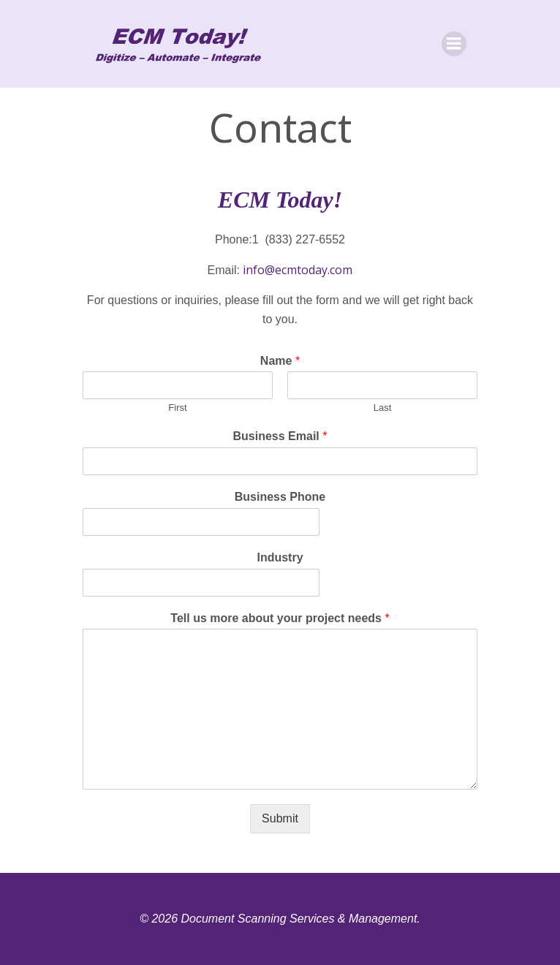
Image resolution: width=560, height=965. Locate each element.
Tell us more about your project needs (280, 618)
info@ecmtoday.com (298, 270)
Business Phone (280, 497)
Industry (280, 557)
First (177, 408)
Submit (280, 818)
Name (280, 361)
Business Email (280, 436)
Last (383, 408)
